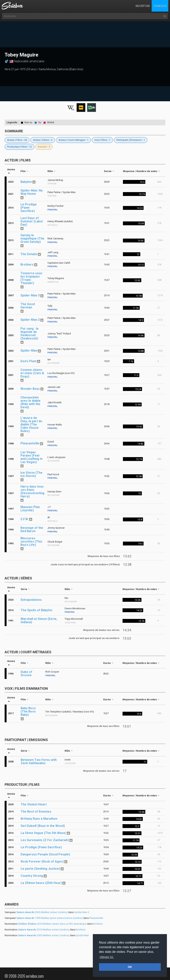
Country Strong (32, 876)
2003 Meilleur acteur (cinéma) (44, 935)
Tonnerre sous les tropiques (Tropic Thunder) (31, 278)
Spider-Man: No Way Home (32, 192)
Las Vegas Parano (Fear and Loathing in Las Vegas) (31, 457)
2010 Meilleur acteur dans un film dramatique (52, 924)
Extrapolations (31, 600)
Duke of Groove (26, 674)
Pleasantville (30, 443)
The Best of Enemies (36, 812)
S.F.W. (25, 519)
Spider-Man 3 (30, 295)
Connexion (160, 6)
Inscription (143, 6)
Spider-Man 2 (30, 320)
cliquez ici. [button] (107, 957)
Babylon (26, 182)
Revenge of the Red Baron (32, 529)
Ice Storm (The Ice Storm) (31, 474)
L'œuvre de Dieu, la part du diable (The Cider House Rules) (31, 424)
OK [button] (130, 967)
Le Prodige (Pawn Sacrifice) (29, 208)
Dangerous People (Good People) (45, 854)
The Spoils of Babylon (36, 610)
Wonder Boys (30, 389)
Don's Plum (28, 361)
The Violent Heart (34, 804)
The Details (29, 254)
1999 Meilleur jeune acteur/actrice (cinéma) (49, 918)
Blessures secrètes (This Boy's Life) (31, 541)
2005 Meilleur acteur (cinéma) (42, 912)
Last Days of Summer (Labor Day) (32, 221)
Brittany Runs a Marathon (39, 819)
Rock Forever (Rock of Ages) (42, 861)
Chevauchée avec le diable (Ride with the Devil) (30, 402)
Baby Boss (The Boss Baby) (28, 711)
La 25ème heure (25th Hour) (41, 883)
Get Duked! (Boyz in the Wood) (43, 826)
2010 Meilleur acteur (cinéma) (44, 930)
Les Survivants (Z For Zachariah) (45, 840)
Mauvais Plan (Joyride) (30, 509)
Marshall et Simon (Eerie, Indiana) (39, 620)
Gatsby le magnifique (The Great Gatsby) (32, 238)
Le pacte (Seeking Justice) (40, 869)
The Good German (28, 306)
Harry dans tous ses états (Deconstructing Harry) (32, 491)
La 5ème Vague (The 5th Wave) (44, 833)
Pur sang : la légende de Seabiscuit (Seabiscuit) (29, 333)
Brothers (27, 265)
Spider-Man (29, 351)
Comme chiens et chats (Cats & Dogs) (32, 373)
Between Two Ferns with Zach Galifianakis (39, 761)
